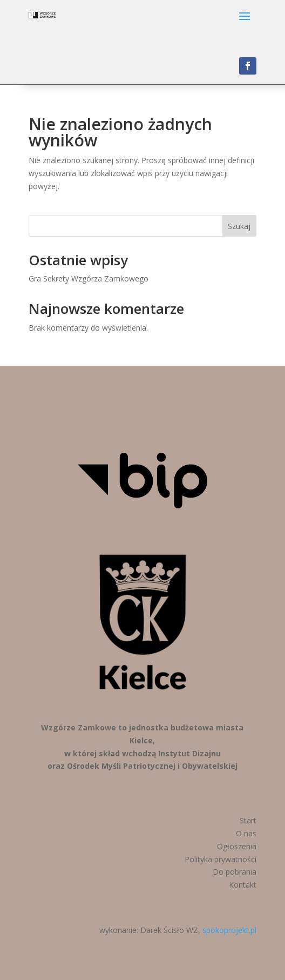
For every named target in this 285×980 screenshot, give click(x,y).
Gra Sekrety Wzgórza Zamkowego (89, 278)
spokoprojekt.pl (229, 930)
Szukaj (239, 226)
